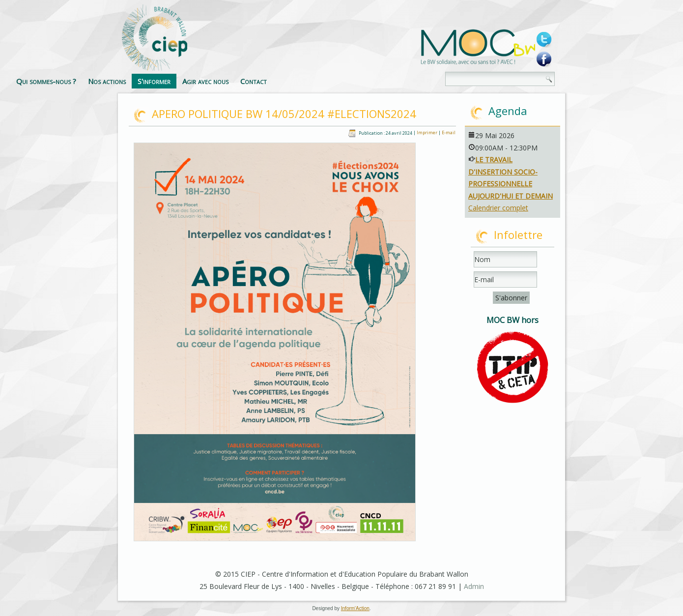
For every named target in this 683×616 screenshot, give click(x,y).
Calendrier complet (498, 208)
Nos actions (218, 81)
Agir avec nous (316, 81)
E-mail (449, 133)
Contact (365, 81)
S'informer (265, 81)
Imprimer (427, 133)
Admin (474, 586)
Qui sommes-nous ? (157, 81)
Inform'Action (355, 608)
